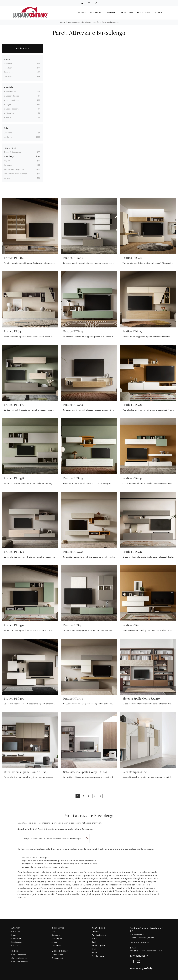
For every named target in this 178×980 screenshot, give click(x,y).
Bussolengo (9, 156)
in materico (9, 113)
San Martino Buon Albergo (16, 174)
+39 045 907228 (142, 942)
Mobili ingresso (99, 945)
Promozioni (127, 12)
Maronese (8, 63)
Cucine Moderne (19, 954)
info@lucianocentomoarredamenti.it (146, 951)
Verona (7, 178)
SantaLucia (8, 72)
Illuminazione (58, 954)
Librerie (95, 931)
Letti (53, 931)
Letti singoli (57, 938)
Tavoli (94, 949)
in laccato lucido (11, 96)
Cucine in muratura (20, 961)
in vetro (7, 117)
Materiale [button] (8, 87)
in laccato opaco (11, 100)
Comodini (56, 935)
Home (61, 22)
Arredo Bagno (98, 956)
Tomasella (8, 76)
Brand (14, 935)
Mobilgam (8, 68)
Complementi (58, 958)
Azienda (82, 12)
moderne (8, 137)
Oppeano (8, 165)
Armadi (55, 942)
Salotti (94, 942)
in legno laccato (11, 109)
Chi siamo (16, 931)
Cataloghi (111, 12)
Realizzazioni (144, 12)
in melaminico (10, 91)
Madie (94, 938)
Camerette (56, 945)
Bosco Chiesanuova (12, 152)
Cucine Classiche (19, 958)
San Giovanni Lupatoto (14, 169)
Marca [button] (7, 59)
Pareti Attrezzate (89, 22)
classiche (8, 132)
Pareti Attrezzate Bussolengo (108, 22)
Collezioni (96, 12)
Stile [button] (6, 128)
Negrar (7, 161)
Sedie (94, 952)
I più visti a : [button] (10, 148)
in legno (8, 104)
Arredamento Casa (73, 22)
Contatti (160, 12)
